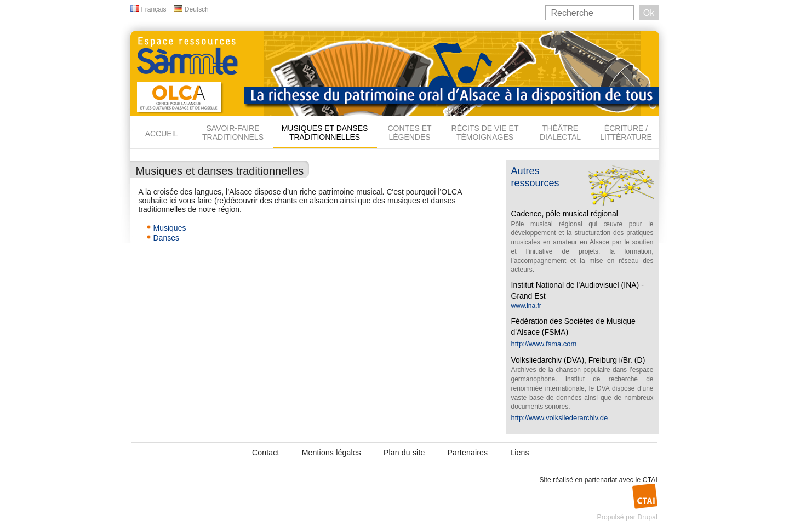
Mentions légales (331, 453)
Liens (519, 453)
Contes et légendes (409, 133)
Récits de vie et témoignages (485, 133)
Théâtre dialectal (560, 133)
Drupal (647, 517)
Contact (266, 453)
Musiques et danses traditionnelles (325, 133)
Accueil (162, 134)
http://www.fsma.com (544, 344)
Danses (166, 238)
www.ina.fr (526, 306)
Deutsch (197, 9)
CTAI (650, 480)
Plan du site (404, 453)
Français (154, 9)
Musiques (170, 228)
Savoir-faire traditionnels (233, 133)
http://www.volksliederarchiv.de (560, 418)
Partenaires (467, 453)
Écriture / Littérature (626, 133)
